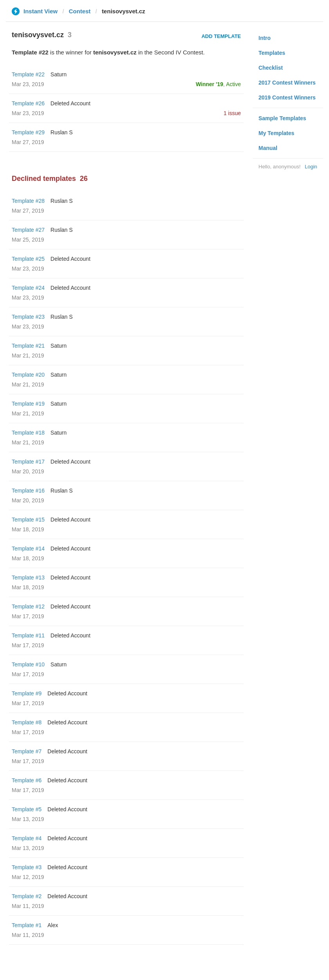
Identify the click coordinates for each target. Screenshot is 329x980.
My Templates (277, 133)
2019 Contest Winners (287, 97)
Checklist (271, 68)
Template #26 (28, 103)
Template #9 (27, 693)
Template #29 (28, 132)
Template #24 (28, 288)
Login (311, 167)
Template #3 (27, 867)
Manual (268, 148)
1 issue (232, 113)
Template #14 (28, 549)
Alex (53, 925)
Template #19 (28, 404)
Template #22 (28, 74)
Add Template (221, 36)
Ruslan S (62, 132)
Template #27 (28, 230)
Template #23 (28, 317)
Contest (80, 11)
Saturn (58, 74)
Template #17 (28, 462)
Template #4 (27, 838)
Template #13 (28, 578)
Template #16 (28, 491)
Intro (265, 38)
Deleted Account (70, 103)
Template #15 (28, 520)
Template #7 (27, 751)
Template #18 (28, 433)
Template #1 (27, 925)
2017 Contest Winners (287, 83)
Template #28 (28, 201)
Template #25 (28, 259)
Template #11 (28, 635)
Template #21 (28, 346)
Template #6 (27, 780)
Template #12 (28, 606)
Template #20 (28, 375)
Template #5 (27, 809)
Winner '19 (210, 84)
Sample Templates (282, 118)
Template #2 (27, 896)
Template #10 (28, 664)
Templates (272, 53)
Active (234, 84)
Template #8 (27, 722)
